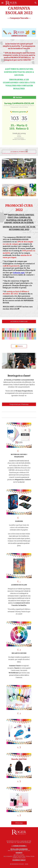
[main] (19, 13)
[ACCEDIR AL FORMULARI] (19, 152)
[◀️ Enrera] (19, 346)
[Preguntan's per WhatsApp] (19, 404)
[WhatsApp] (19, 823)
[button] (2, 3)
